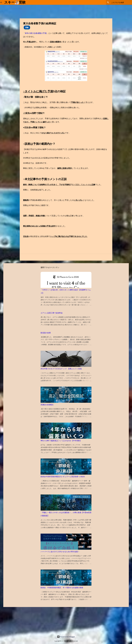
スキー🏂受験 (15, 2)
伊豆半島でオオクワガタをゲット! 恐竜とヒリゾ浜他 (61, 369)
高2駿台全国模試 (47, 405)
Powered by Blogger (66, 637)
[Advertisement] (16, 620)
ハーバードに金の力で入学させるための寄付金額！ (60, 552)
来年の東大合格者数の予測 (36, 33)
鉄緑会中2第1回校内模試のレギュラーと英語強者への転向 (63, 477)
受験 (27, 27)
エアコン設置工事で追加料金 (52, 313)
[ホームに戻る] (1, 2)
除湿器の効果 (46, 333)
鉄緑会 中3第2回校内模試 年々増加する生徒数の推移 (62, 588)
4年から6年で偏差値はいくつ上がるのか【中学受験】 (61, 441)
